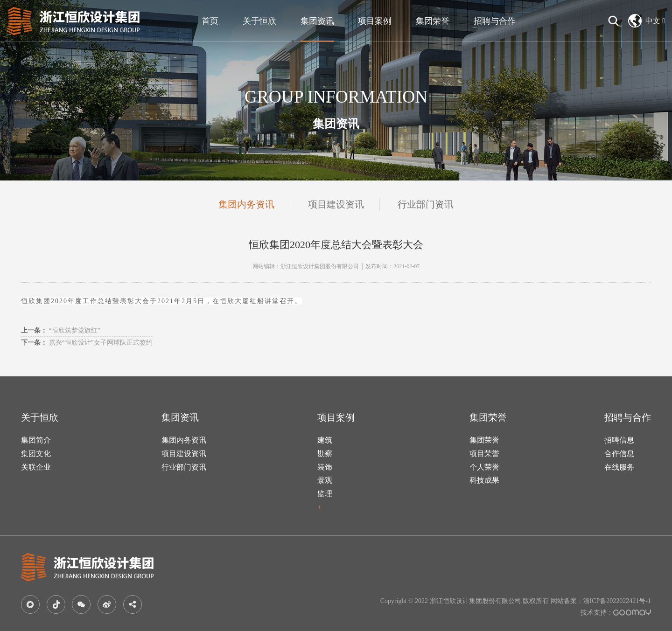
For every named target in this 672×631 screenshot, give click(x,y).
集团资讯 (317, 21)
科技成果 (484, 480)
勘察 (325, 454)
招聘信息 (619, 440)
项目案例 (375, 21)
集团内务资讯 (246, 204)
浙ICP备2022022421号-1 (617, 601)
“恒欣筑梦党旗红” (61, 330)
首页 (210, 21)
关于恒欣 (259, 21)
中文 (647, 21)
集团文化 (36, 454)
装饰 (325, 467)
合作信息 (619, 454)
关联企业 (36, 467)
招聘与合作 (495, 21)
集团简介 (36, 440)
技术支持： (616, 613)
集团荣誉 (433, 21)
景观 (325, 480)
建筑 (325, 440)
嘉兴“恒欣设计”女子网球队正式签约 (87, 343)
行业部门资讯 (426, 204)
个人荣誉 (484, 467)
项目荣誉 (484, 454)
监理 (325, 494)
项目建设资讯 (336, 204)
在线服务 (619, 467)
